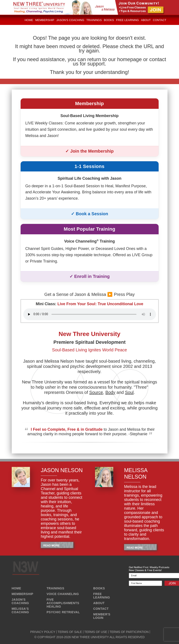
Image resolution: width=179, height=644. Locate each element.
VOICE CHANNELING (63, 594)
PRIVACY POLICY (43, 632)
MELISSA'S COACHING (20, 610)
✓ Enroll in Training (90, 276)
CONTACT (101, 609)
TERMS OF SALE (70, 632)
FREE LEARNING (102, 596)
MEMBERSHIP (23, 594)
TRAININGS (56, 588)
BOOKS (99, 588)
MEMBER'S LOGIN (102, 616)
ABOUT (99, 603)
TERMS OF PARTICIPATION (129, 632)
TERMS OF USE (96, 632)
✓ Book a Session (90, 214)
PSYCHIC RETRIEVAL (63, 612)
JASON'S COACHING (20, 601)
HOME (16, 588)
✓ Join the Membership (89, 151)
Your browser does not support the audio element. (90, 314)
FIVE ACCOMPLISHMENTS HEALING (63, 603)
